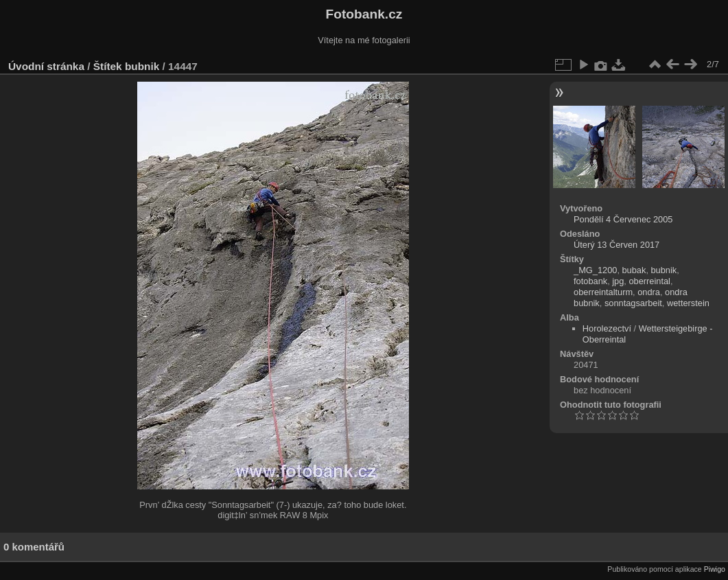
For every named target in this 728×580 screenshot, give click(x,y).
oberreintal (649, 281)
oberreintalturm (603, 292)
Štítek (108, 66)
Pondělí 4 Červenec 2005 (623, 219)
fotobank (590, 281)
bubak (634, 270)
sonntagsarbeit (633, 303)
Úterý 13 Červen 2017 (617, 245)
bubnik (142, 66)
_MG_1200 (595, 270)
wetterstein (688, 303)
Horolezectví (607, 328)
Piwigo (715, 569)
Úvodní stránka (46, 66)
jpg (618, 281)
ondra (649, 292)
